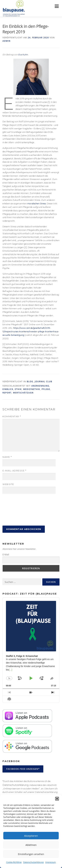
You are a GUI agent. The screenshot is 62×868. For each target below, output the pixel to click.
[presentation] (16, 510)
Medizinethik (32, 389)
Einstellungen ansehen (31, 854)
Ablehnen (31, 845)
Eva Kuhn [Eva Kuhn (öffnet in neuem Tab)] (23, 55)
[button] (57, 799)
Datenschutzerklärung (33, 862)
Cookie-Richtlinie (14, 862)
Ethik (18, 389)
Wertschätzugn (23, 393)
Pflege (46, 389)
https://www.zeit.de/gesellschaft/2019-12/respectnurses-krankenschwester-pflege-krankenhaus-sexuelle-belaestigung (31, 332)
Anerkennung (40, 386)
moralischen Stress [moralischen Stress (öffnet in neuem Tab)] (37, 204)
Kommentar (12, 416)
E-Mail (6, 554)
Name (7, 457)
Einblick (8, 389)
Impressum (51, 862)
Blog (30, 382)
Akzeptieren (31, 836)
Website (8, 484)
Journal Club (43, 382)
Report (7, 393)
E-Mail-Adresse (14, 471)
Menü (56, 6)
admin (6, 41)
